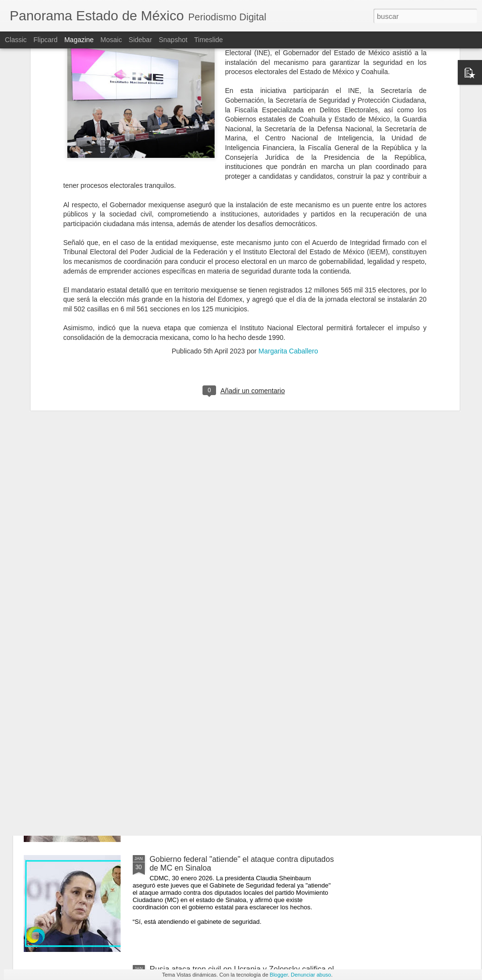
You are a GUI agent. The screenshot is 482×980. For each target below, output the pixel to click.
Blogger (279, 975)
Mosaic (111, 40)
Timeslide (209, 40)
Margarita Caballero (288, 236)
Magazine (79, 40)
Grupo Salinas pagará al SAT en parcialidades (229, 639)
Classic (16, 40)
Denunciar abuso (311, 975)
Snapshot (173, 40)
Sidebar (140, 40)
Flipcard (46, 40)
